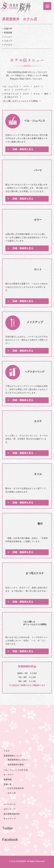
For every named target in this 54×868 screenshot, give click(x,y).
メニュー (8, 37)
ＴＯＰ (7, 751)
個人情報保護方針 (12, 814)
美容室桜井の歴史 (16, 765)
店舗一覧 (8, 784)
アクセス (8, 45)
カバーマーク (10, 804)
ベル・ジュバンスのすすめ (16, 770)
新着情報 (8, 33)
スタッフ (8, 41)
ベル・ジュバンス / (12, 86)
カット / (7, 90)
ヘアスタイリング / (12, 94)
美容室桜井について (13, 756)
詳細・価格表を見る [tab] (20, 149)
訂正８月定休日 (16, 788)
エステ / (26, 94)
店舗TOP (8, 29)
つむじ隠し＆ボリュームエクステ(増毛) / (21, 101)
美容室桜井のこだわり (18, 760)
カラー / (37, 86)
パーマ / (26, 86)
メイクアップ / (21, 90)
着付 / (47, 94)
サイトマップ (10, 819)
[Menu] (47, 6)
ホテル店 (12, 793)
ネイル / (37, 94)
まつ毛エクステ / (12, 97)
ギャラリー (9, 775)
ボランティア (10, 809)
